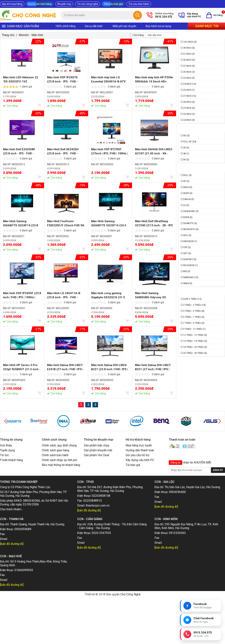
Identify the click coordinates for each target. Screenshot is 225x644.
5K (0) (186, 160)
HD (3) (186, 136)
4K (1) (186, 154)
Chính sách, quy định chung (59, 445)
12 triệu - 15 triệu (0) (195, 335)
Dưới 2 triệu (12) (192, 299)
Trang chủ (8, 35)
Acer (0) (188, 193)
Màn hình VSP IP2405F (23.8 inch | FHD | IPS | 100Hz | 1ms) (22, 297)
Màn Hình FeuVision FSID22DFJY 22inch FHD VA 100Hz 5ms (66, 225)
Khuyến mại (64, 4)
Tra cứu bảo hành (139, 4)
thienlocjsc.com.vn (98, 505)
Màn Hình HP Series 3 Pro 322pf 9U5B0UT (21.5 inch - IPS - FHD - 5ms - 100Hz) (22, 369)
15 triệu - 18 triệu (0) (195, 341)
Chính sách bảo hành (55, 455)
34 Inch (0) (189, 120)
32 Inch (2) (189, 114)
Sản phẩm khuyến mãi (98, 450)
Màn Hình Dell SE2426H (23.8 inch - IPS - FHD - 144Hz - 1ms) (63, 153)
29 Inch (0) (189, 108)
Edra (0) (188, 217)
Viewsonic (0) (191, 211)
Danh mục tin (207, 26)
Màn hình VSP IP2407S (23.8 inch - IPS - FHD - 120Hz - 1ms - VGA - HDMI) (65, 82)
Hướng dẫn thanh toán (140, 450)
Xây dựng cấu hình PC (140, 460)
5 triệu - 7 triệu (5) (194, 317)
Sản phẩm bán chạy (97, 445)
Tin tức (4, 455)
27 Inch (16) (190, 96)
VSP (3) (187, 247)
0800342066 (31, 501)
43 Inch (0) (189, 60)
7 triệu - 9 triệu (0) (194, 323)
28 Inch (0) (189, 102)
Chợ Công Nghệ (130, 594)
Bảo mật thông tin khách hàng (61, 465)
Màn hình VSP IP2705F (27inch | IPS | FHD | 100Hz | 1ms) (109, 153)
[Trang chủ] (28, 15)
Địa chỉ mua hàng (12, 4)
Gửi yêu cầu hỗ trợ (137, 455)
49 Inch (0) (189, 48)
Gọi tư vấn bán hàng (40, 4)
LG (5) (186, 205)
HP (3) (186, 181)
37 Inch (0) (189, 66)
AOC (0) (187, 235)
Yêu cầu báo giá (113, 4)
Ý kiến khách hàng (11, 460)
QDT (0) (187, 253)
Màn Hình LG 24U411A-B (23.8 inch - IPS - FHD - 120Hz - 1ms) (64, 297)
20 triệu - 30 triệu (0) (195, 353)
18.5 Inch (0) (190, 42)
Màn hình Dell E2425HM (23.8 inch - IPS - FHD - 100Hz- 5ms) (19, 153)
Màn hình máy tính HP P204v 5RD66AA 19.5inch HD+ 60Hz (154, 82)
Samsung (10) (191, 277)
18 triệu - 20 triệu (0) (195, 347)
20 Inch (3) (189, 72)
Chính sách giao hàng (55, 450)
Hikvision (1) (190, 241)
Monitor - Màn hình (31, 35)
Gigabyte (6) (190, 223)
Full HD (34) (190, 142)
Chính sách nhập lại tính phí (59, 460)
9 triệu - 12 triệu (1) (194, 329)
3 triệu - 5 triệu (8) (194, 311)
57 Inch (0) (189, 54)
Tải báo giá (133, 465)
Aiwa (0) (188, 283)
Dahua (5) (189, 199)
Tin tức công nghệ (88, 4)
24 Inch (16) (190, 84)
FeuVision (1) (190, 265)
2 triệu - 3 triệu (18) (194, 305)
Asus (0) (188, 187)
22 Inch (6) (189, 78)
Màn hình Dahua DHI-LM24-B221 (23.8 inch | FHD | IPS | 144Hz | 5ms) (109, 369)
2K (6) (186, 148)
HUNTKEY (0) (190, 259)
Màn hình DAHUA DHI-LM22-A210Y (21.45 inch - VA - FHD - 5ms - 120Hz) (154, 153)
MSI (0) (187, 271)
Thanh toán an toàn (182, 440)
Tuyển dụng (7, 450)
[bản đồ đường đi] (89, 510)
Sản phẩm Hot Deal (96, 455)
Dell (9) (187, 175)
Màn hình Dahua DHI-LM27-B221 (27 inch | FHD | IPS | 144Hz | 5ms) (153, 369)
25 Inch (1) (189, 90)
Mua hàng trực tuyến (139, 445)
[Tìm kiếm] (137, 15)
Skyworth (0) (191, 229)
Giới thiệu (6, 445)
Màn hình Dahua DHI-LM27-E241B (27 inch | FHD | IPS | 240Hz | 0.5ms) (65, 369)
